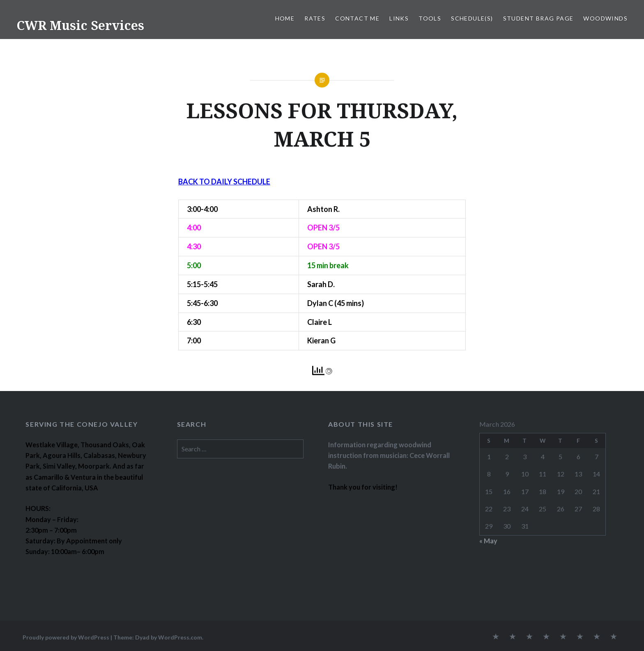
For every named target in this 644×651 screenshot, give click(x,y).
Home (285, 18)
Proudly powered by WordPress (66, 637)
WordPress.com (180, 637)
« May (488, 541)
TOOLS (430, 18)
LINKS (399, 18)
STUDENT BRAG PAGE (538, 18)
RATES (315, 18)
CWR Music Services (80, 25)
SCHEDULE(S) (472, 18)
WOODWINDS (605, 18)
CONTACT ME (357, 18)
